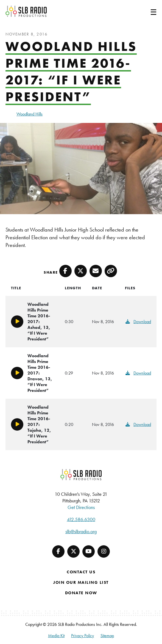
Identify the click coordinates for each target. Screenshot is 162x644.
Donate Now (81, 593)
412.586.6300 (81, 519)
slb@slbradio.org (81, 531)
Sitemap (107, 636)
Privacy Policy (83, 636)
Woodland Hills (30, 114)
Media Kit (56, 636)
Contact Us (81, 572)
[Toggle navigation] (147, 11)
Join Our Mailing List (81, 582)
